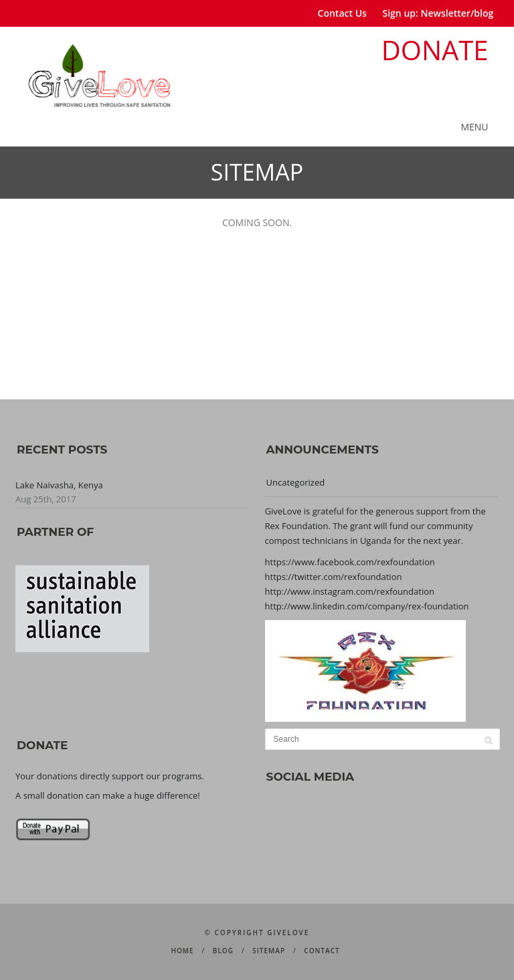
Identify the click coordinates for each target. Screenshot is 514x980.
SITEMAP (269, 951)
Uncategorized (296, 482)
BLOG (223, 951)
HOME (182, 951)
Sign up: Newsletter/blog (438, 13)
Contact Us (342, 13)
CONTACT (322, 951)
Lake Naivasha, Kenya (59, 485)
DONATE (435, 50)
